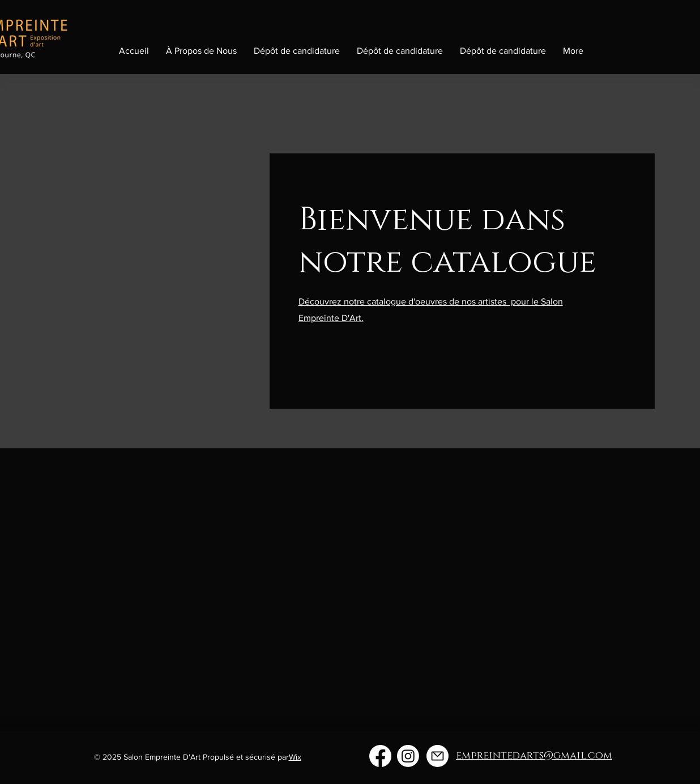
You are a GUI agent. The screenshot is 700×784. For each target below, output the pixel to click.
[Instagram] (408, 756)
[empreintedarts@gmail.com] (438, 756)
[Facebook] (380, 756)
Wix (295, 757)
